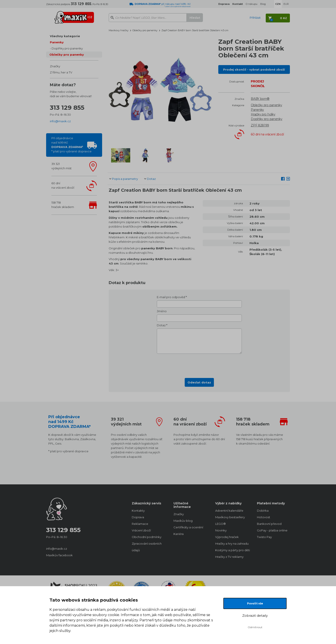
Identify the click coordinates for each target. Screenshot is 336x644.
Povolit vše (255, 603)
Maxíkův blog (183, 521)
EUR (286, 4)
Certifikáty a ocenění (188, 527)
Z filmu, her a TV (61, 72)
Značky (55, 66)
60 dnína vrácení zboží (63, 185)
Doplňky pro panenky (67, 48)
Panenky (57, 42)
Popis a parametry (125, 179)
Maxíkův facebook (59, 555)
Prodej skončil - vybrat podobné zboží (254, 69)
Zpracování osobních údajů (147, 547)
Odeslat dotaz (199, 382)
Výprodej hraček (227, 537)
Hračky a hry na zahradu (232, 544)
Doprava (138, 517)
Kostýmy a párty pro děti (232, 550)
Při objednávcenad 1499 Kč (71, 145)
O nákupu (252, 4)
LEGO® (220, 524)
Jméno (162, 311)
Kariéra (179, 534)
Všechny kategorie (65, 36)
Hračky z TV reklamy (229, 557)
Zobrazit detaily (255, 616)
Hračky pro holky (263, 114)
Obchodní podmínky (147, 537)
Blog (263, 4)
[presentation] (199, 365)
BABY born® (260, 99)
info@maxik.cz (60, 121)
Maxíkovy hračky (119, 30)
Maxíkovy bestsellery (230, 517)
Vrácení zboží (141, 530)
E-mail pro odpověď (171, 297)
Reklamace (140, 524)
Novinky (221, 530)
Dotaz (151, 179)
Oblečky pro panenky (67, 55)
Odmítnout (255, 627)
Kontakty (138, 511)
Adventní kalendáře (229, 511)
